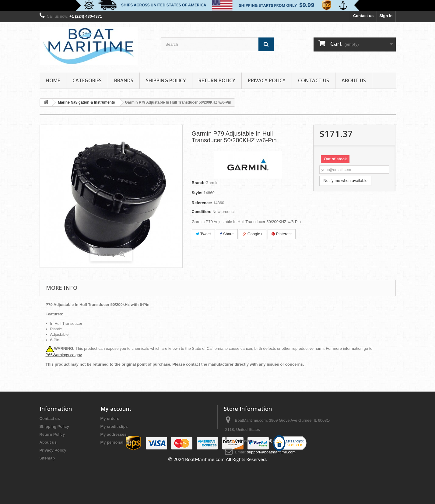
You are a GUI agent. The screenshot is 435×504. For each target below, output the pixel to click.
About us (354, 80)
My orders (110, 419)
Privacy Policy (267, 80)
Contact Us (314, 80)
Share (227, 234)
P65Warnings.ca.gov (64, 355)
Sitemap (47, 458)
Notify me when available (345, 181)
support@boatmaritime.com (271, 452)
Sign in (386, 16)
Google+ (253, 234)
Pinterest (282, 234)
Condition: (202, 212)
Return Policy (217, 80)
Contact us (363, 16)
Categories (87, 80)
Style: (197, 193)
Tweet (203, 234)
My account (116, 409)
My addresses (114, 434)
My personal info (116, 442)
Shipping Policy (166, 80)
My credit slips (114, 426)
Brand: (198, 183)
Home (53, 80)
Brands (124, 80)
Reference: (202, 203)
